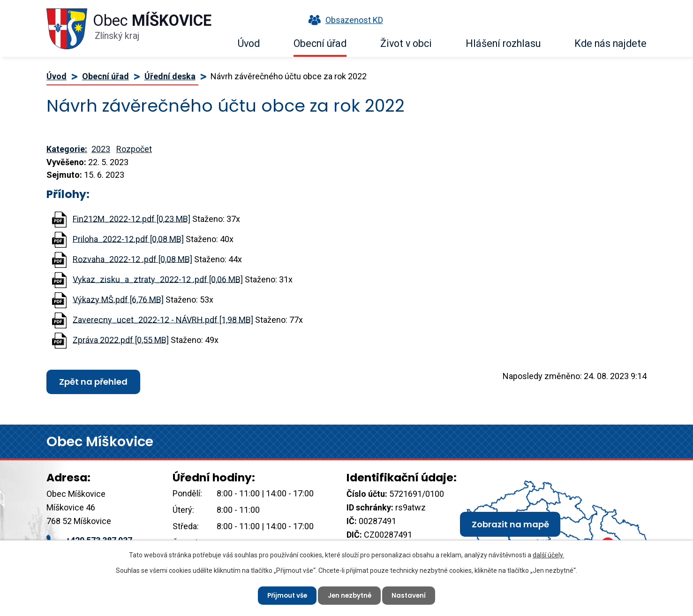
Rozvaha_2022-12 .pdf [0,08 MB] (132, 259)
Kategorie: (67, 149)
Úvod (249, 43)
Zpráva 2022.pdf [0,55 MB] (121, 339)
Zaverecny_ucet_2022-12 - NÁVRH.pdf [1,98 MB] (163, 319)
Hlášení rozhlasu (503, 43)
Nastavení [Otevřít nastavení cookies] (412, 595)
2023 (101, 149)
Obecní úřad (320, 43)
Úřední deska (170, 76)
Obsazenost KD (344, 20)
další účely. (548, 554)
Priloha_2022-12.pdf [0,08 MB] (128, 239)
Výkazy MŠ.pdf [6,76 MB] (118, 299)
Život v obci (406, 43)
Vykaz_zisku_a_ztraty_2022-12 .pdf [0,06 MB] (158, 279)
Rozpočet (134, 149)
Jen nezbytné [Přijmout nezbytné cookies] (350, 595)
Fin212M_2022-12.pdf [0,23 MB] (132, 218)
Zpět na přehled (93, 382)
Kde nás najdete (610, 43)
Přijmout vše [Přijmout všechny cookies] (285, 595)
